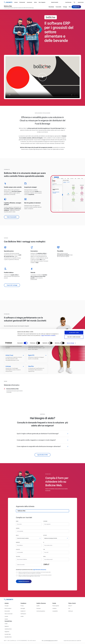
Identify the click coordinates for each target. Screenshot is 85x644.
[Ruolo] (29, 538)
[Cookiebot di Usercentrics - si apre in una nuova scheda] (9, 641)
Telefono (18, 556)
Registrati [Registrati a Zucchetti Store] (7, 626)
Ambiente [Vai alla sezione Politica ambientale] (54, 608)
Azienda (18, 528)
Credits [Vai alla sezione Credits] (22, 616)
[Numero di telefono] (29, 559)
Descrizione (51, 8)
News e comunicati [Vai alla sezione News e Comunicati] (9, 614)
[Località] (29, 552)
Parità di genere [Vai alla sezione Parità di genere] (56, 606)
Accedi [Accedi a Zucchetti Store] (6, 624)
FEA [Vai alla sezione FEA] (69, 608)
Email (45, 556)
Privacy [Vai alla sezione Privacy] (22, 606)
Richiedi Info (76, 7)
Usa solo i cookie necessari (74, 635)
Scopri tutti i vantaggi (12, 285)
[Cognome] (56, 524)
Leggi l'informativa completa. (48, 634)
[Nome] (29, 524)
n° (44, 542)
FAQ (70, 8)
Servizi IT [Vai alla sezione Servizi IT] (70, 606)
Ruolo (17, 535)
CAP (44, 549)
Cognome (45, 521)
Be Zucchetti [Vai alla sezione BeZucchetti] (7, 611)
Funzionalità (58, 8)
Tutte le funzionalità (12, 217)
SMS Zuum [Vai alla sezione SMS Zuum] (71, 611)
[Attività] (56, 538)
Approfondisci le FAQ (42, 455)
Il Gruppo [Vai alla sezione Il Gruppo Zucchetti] (7, 606)
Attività (45, 535)
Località (18, 549)
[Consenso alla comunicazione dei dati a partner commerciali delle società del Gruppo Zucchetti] (17, 575)
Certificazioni (23, 614)
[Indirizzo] (29, 545)
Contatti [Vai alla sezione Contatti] (6, 616)
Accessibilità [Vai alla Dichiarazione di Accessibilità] (55, 611)
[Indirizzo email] (56, 559)
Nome (17, 521)
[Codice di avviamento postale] (56, 552)
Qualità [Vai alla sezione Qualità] (38, 606)
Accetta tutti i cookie (74, 631)
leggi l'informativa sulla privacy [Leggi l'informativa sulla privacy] (40, 570)
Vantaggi (65, 8)
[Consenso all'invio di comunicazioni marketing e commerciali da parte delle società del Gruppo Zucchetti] (17, 573)
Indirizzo (18, 542)
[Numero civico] (56, 545)
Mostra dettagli (71, 641)
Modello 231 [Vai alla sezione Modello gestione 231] (23, 611)
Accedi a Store (81, 2)
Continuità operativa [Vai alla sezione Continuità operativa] (41, 611)
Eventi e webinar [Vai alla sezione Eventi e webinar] (8, 608)
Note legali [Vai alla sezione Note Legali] (23, 608)
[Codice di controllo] (29, 565)
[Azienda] (42, 531)
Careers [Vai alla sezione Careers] (6, 619)
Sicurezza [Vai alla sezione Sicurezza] (39, 608)
